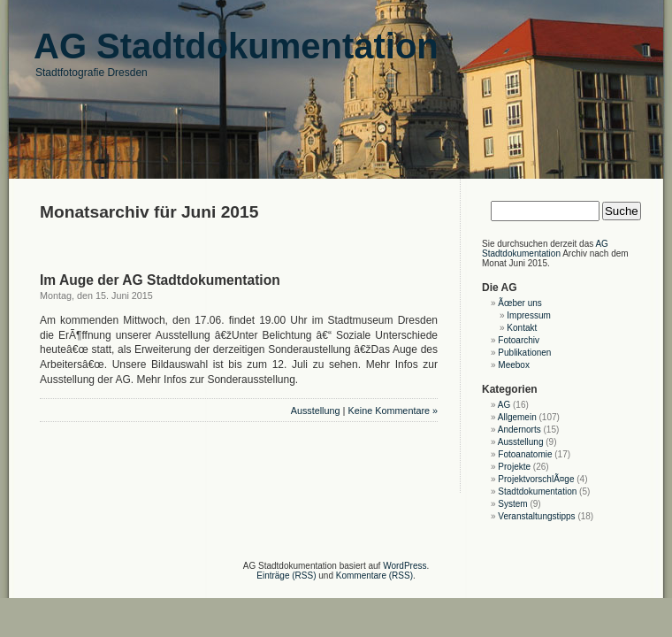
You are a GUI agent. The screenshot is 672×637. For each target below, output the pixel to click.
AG (504, 405)
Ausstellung (316, 411)
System (512, 504)
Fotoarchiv (519, 340)
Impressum (528, 315)
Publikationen (524, 353)
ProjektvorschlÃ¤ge (536, 479)
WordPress (405, 566)
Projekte (514, 467)
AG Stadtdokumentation (545, 249)
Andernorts (519, 430)
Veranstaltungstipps (536, 516)
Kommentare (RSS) (374, 576)
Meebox (514, 365)
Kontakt (522, 328)
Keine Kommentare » (393, 411)
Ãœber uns (519, 303)
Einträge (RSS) (286, 576)
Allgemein (517, 417)
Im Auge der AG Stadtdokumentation (160, 280)
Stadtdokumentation (537, 491)
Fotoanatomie (525, 454)
